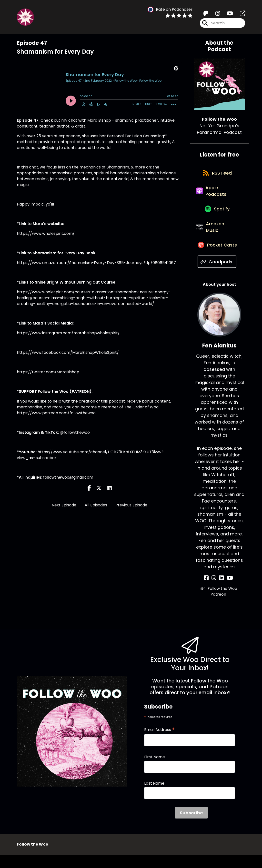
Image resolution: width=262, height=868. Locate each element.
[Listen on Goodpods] (217, 275)
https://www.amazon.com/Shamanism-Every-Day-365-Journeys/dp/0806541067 (96, 263)
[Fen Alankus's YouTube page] (228, 591)
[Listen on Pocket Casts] (217, 257)
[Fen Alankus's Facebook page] (210, 591)
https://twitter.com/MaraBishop (48, 372)
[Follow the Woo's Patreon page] (206, 15)
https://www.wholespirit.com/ (46, 233)
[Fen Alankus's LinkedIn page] (221, 591)
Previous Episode (131, 505)
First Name (155, 770)
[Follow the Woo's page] (240, 15)
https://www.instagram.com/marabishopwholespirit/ (68, 333)
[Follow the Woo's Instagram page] (215, 15)
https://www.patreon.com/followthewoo (56, 413)
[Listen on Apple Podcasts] (217, 196)
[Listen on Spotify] (217, 216)
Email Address (160, 743)
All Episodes (96, 505)
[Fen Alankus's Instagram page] (216, 591)
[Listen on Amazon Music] (217, 237)
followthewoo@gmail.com (68, 477)
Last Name (154, 796)
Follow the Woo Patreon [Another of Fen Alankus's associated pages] (219, 604)
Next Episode (64, 505)
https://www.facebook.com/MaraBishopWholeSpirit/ (68, 352)
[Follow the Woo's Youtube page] (227, 15)
